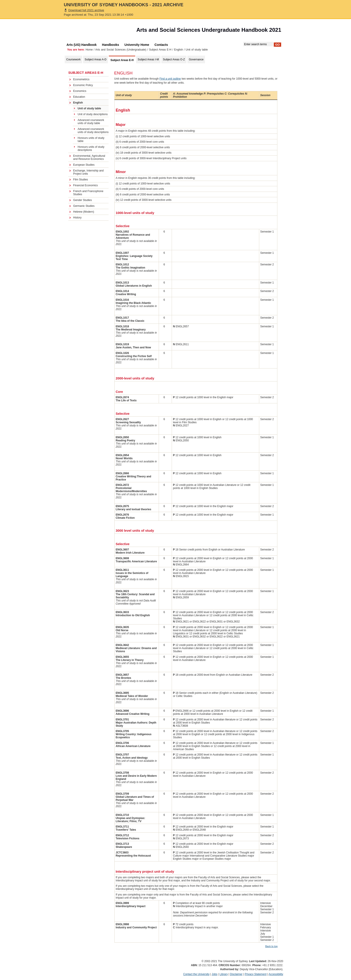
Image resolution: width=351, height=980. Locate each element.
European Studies (84, 165)
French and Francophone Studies (88, 193)
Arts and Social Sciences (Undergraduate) (121, 50)
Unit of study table (89, 108)
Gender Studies (82, 200)
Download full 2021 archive (86, 10)
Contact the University (196, 974)
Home (89, 50)
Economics (80, 91)
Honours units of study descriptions (91, 148)
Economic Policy (83, 85)
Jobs (215, 974)
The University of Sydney (89, 31)
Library (224, 974)
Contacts (161, 45)
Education (79, 97)
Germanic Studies (84, 206)
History (77, 218)
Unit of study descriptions (93, 114)
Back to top (271, 946)
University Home (137, 45)
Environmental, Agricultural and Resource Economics (89, 157)
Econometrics (81, 79)
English (179, 50)
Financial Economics (86, 185)
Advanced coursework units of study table (91, 122)
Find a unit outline (170, 79)
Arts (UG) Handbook (82, 45)
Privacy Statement (256, 974)
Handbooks (111, 45)
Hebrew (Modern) (84, 212)
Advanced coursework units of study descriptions (93, 131)
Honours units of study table (91, 140)
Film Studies (81, 180)
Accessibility (276, 974)
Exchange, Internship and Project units (88, 172)
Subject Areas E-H (160, 50)
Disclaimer (236, 974)
